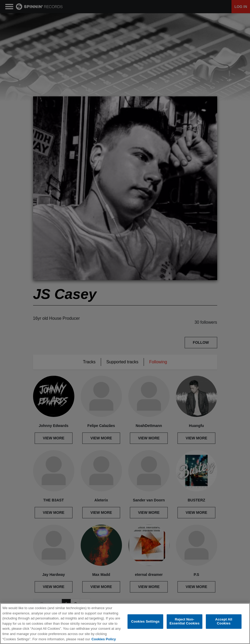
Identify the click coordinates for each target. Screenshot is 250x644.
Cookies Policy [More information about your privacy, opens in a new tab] (104, 639)
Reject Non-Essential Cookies (185, 622)
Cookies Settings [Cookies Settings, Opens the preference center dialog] (146, 621)
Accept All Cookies (224, 622)
